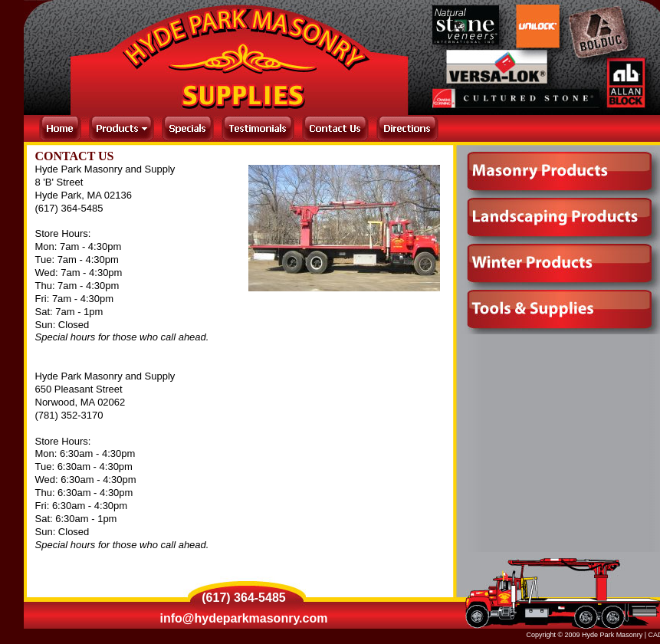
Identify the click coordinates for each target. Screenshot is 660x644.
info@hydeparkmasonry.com (244, 618)
